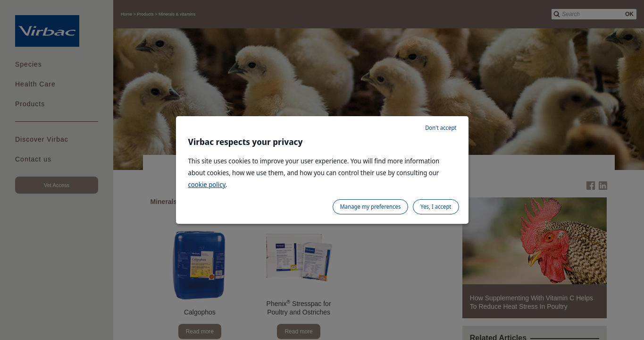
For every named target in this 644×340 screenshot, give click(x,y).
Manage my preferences (371, 207)
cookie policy (207, 184)
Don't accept (441, 128)
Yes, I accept (436, 207)
